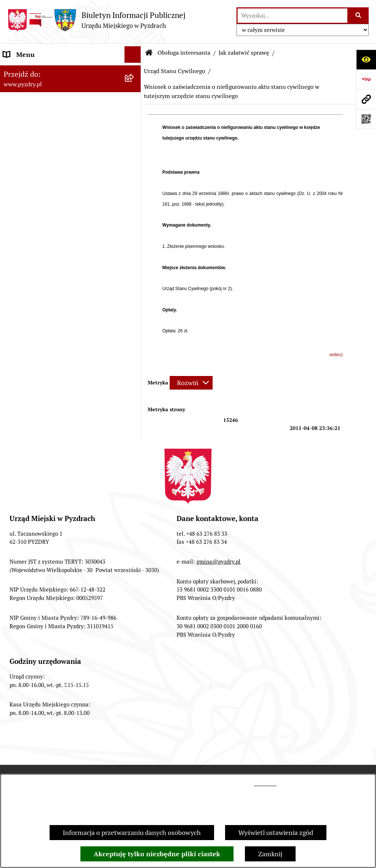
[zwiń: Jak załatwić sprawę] (134, 142)
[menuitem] (70, 142)
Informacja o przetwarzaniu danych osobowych (132, 833)
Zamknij (270, 854)
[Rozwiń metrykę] (191, 383)
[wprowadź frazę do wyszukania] (292, 16)
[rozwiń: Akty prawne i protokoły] (134, 88)
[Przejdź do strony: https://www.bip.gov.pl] (366, 79)
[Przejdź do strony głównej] (96, 20)
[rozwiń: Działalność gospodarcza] (134, 194)
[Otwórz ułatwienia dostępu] (366, 59)
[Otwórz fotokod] (366, 119)
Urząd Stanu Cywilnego (175, 71)
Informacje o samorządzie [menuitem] (41, 71)
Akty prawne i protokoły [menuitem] (38, 88)
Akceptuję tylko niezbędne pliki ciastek (157, 854)
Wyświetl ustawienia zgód (276, 833)
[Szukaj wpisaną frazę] (359, 16)
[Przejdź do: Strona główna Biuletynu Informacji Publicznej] (149, 53)
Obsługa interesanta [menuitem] (33, 121)
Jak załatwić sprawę (244, 53)
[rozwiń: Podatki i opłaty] (134, 216)
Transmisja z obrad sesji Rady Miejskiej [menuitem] (60, 104)
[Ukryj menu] (133, 55)
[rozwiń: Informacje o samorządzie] (134, 71)
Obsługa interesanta (184, 53)
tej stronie (265, 784)
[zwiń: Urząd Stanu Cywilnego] (134, 237)
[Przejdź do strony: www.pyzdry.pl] (366, 99)
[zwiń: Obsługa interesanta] (134, 121)
